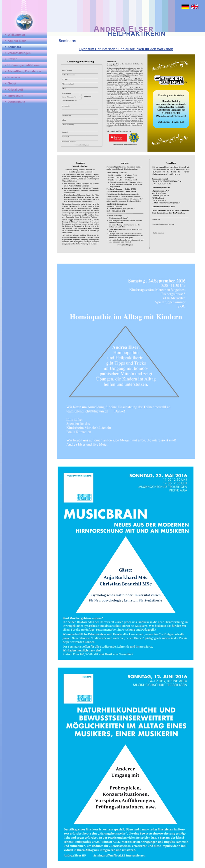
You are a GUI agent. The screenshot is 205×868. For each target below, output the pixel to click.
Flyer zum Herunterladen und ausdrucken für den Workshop (126, 49)
